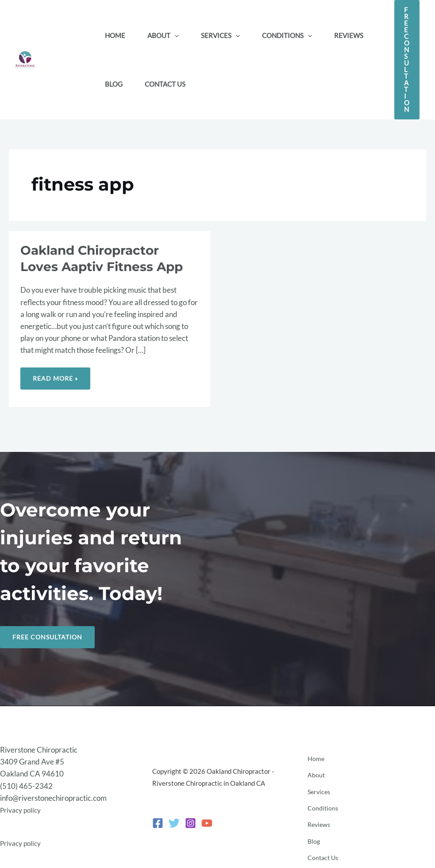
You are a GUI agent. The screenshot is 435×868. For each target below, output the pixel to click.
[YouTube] (207, 820)
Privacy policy (23, 807)
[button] (175, 35)
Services (317, 793)
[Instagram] (191, 820)
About (314, 781)
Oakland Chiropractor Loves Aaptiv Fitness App (108, 258)
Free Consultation (50, 638)
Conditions (321, 805)
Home (314, 769)
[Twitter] (174, 820)
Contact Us (321, 841)
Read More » (61, 375)
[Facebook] (158, 820)
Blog (312, 829)
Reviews (317, 817)
